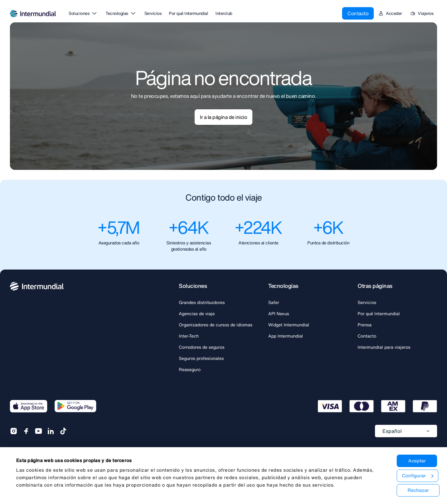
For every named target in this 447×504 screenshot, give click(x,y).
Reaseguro (190, 370)
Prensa (365, 325)
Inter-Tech (189, 336)
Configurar (417, 475)
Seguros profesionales (201, 358)
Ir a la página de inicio (223, 117)
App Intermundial (286, 336)
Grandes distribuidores (202, 302)
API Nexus (279, 314)
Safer (274, 302)
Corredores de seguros (202, 347)
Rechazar (418, 490)
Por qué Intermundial (379, 314)
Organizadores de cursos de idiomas (216, 325)
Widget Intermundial (289, 325)
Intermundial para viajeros (384, 347)
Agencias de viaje (197, 314)
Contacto (358, 11)
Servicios (367, 302)
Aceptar (416, 461)
